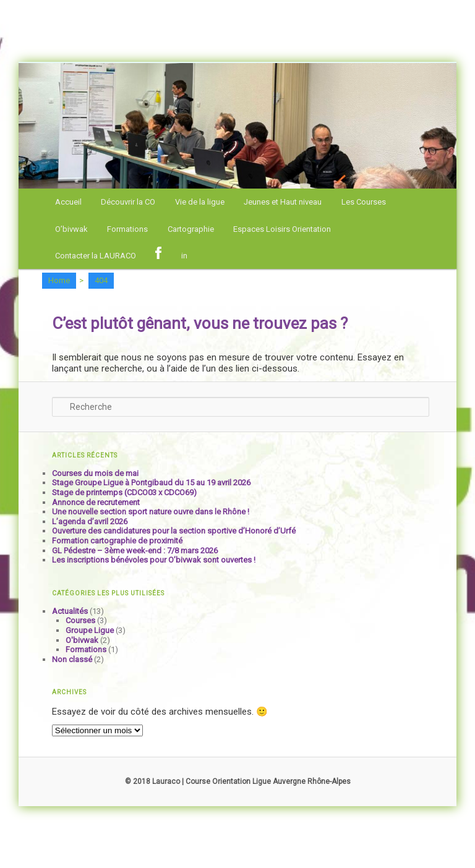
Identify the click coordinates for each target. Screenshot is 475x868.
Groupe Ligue (90, 630)
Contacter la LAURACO (96, 256)
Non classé (72, 659)
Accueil (68, 202)
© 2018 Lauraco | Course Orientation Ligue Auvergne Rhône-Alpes (238, 781)
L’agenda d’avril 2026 (90, 521)
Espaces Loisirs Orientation (282, 229)
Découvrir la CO (128, 202)
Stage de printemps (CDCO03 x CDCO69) (124, 492)
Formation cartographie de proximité (117, 541)
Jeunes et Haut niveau (283, 202)
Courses (80, 620)
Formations (127, 229)
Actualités (70, 611)
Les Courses (364, 202)
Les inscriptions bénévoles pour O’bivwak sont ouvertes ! (154, 560)
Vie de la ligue (200, 202)
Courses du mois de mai (95, 473)
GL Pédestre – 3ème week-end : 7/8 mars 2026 (135, 551)
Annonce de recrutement (96, 502)
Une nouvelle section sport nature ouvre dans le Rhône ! (151, 512)
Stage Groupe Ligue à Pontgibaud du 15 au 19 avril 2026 (151, 483)
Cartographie (191, 229)
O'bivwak (82, 640)
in (184, 256)
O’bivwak (71, 229)
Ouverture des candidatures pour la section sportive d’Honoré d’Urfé (174, 531)
